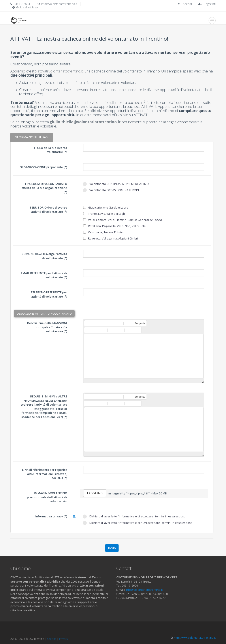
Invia (112, 548)
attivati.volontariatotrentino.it (60, 71)
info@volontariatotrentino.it (59, 4)
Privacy (64, 639)
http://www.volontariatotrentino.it (195, 638)
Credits (52, 639)
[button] (87, 323)
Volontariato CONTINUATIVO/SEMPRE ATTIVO (116, 184)
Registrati (210, 4)
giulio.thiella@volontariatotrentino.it (85, 122)
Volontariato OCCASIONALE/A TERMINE (112, 190)
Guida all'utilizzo (27, 7)
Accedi (187, 4)
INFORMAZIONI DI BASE (32, 137)
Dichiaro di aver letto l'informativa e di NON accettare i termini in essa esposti (137, 523)
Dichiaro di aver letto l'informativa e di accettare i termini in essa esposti (134, 516)
